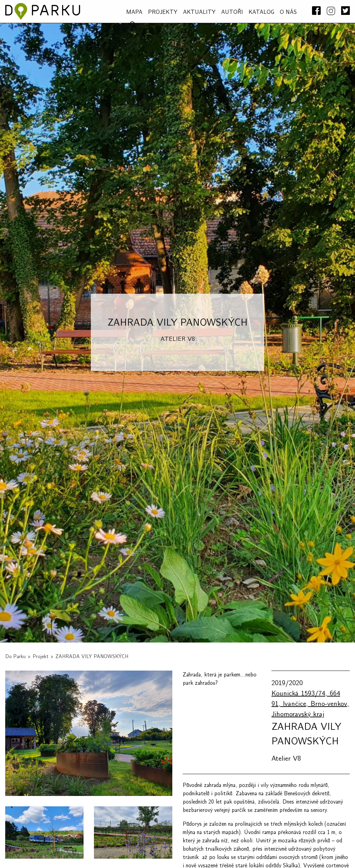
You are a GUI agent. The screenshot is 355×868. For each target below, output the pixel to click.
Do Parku (15, 657)
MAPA (134, 12)
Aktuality (199, 12)
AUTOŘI (232, 12)
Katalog (261, 12)
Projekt (41, 657)
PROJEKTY (163, 12)
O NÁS (288, 12)
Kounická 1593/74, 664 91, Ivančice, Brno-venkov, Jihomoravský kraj (310, 704)
